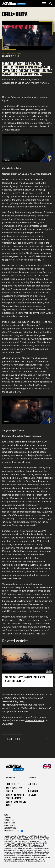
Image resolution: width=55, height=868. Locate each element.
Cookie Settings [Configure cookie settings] (10, 828)
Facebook (32, 784)
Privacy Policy (10, 823)
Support (8, 818)
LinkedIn (32, 795)
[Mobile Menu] (44, 4)
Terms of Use (9, 820)
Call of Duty (12, 784)
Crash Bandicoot (14, 798)
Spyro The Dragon (15, 795)
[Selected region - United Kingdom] (47, 766)
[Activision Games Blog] (14, 4)
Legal (6, 815)
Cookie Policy (10, 826)
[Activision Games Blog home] (15, 768)
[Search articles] (51, 4)
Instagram (33, 791)
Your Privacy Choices (13, 831)
